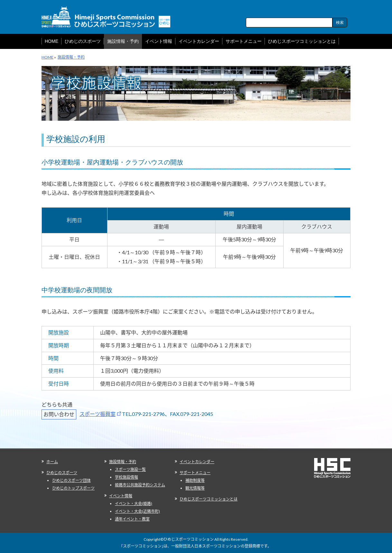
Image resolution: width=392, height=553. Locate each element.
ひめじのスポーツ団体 (71, 480)
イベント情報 (121, 496)
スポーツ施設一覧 (130, 469)
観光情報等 (195, 488)
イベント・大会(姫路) (134, 504)
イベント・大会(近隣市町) (137, 511)
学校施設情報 (126, 477)
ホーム (52, 462)
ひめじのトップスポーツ (73, 488)
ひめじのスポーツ (62, 473)
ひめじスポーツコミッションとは (209, 499)
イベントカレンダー (197, 462)
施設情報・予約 (123, 462)
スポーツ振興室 (98, 414)
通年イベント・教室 (132, 519)
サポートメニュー (195, 473)
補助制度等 (195, 480)
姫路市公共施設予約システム (140, 485)
